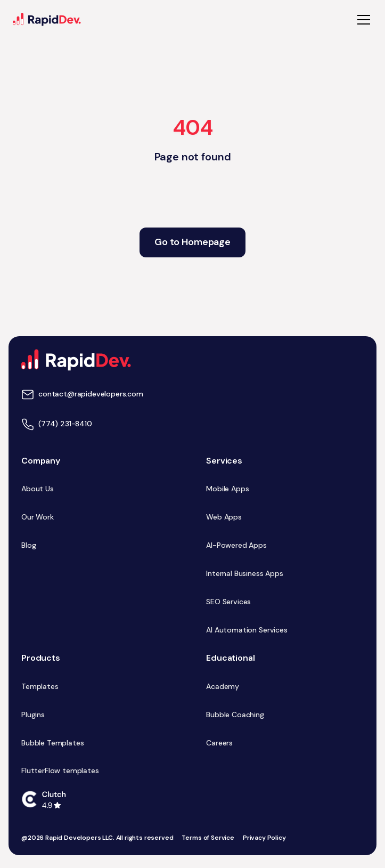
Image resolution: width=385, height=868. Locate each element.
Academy (223, 686)
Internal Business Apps (244, 573)
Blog (28, 545)
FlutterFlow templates (60, 770)
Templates (40, 686)
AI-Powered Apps (236, 545)
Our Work (38, 517)
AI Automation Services (247, 630)
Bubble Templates (52, 743)
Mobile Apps (227, 489)
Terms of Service (208, 838)
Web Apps (224, 517)
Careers (219, 743)
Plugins (33, 715)
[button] (362, 20)
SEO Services (228, 602)
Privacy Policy (264, 838)
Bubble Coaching (235, 715)
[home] (47, 19)
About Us (38, 489)
